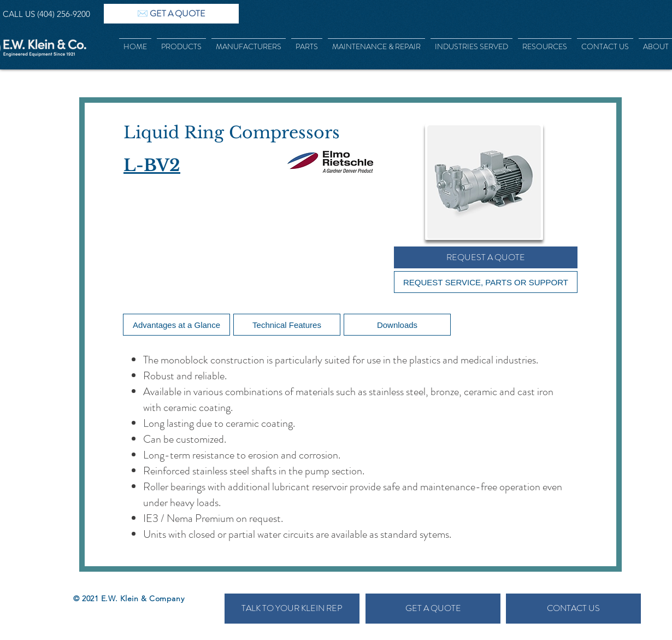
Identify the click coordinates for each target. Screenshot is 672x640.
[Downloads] (397, 325)
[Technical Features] (287, 325)
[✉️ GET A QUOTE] (171, 14)
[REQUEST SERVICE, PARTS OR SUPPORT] (486, 282)
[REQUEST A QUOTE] (486, 257)
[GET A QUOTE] (433, 609)
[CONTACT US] (573, 609)
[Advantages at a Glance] (176, 325)
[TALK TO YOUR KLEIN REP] (292, 609)
